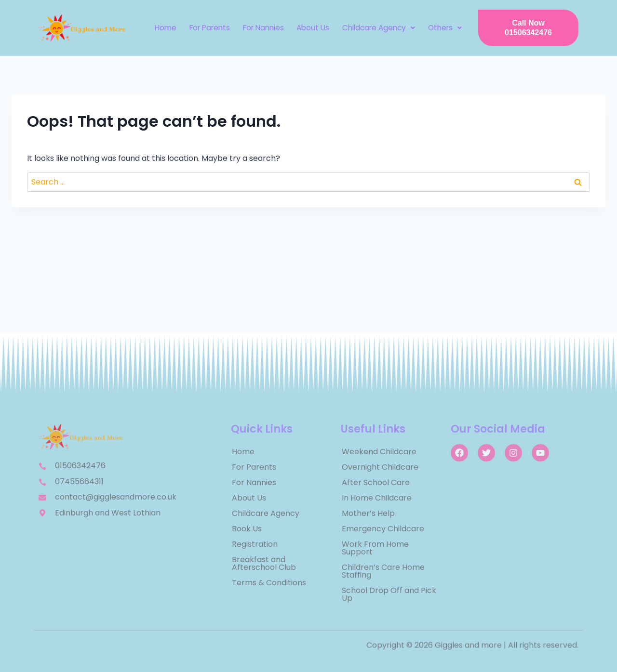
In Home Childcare (377, 498)
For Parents (208, 28)
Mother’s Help (368, 513)
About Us (311, 28)
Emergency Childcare (383, 529)
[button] (376, 28)
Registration (255, 544)
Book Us (247, 529)
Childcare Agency (376, 28)
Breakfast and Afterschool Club (264, 563)
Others (442, 28)
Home (165, 28)
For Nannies (262, 28)
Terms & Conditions (269, 583)
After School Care (376, 482)
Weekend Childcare (379, 452)
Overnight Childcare (380, 467)
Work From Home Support (375, 548)
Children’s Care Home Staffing (383, 571)
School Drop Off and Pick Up (389, 594)
